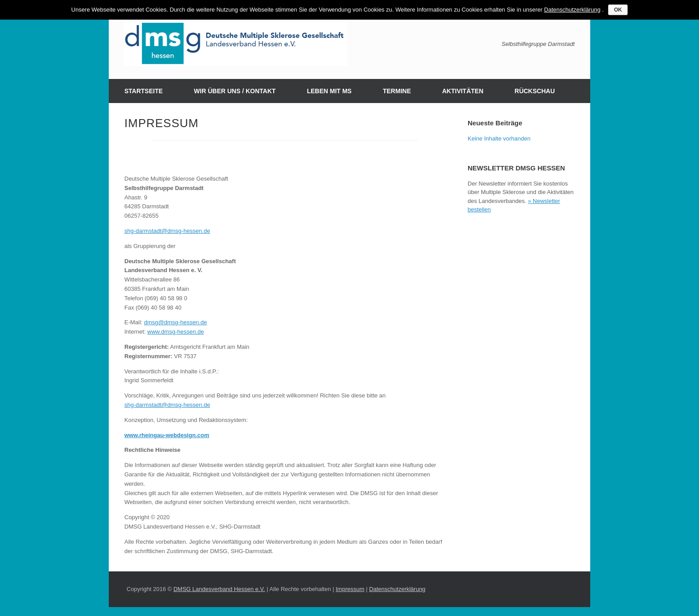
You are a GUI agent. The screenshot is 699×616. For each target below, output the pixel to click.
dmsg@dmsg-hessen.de (175, 322)
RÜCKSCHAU (535, 91)
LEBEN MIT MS (329, 91)
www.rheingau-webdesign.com (167, 435)
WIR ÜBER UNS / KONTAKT (235, 91)
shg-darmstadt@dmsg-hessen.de (167, 231)
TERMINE (397, 91)
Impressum (350, 589)
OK (618, 10)
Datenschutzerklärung (397, 589)
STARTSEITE (144, 91)
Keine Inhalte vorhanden (499, 138)
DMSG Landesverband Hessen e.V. (219, 589)
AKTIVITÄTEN (463, 91)
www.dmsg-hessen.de (175, 332)
